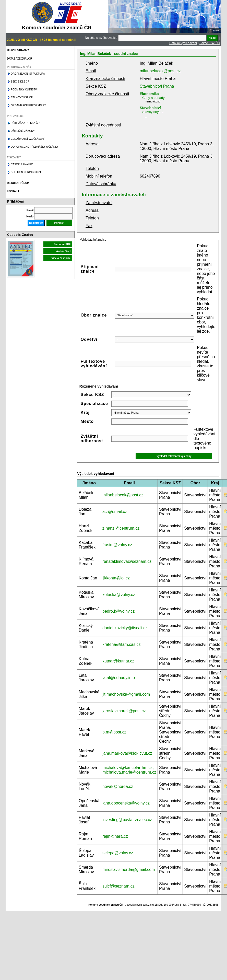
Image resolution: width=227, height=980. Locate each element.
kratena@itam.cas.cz (122, 644)
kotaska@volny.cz (119, 595)
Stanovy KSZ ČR (22, 97)
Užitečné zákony (23, 131)
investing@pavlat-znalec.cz (127, 820)
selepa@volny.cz (118, 853)
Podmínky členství (24, 90)
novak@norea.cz (118, 786)
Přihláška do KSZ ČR (25, 123)
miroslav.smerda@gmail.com (129, 870)
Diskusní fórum (18, 183)
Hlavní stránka (18, 50)
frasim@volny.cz (117, 545)
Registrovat (36, 223)
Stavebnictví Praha (157, 86)
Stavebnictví (150, 108)
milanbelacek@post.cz (160, 71)
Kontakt (13, 191)
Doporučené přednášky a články (35, 147)
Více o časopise (61, 258)
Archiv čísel (63, 251)
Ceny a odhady (153, 98)
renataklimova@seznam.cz (127, 561)
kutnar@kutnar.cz (118, 661)
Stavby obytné (153, 112)
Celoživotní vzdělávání (28, 139)
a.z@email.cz (115, 512)
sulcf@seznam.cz (118, 886)
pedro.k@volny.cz (118, 611)
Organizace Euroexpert (28, 105)
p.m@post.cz (114, 732)
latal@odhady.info (119, 678)
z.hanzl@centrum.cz (121, 528)
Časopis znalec (22, 164)
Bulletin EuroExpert (26, 172)
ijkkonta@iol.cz (116, 578)
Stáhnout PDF (62, 244)
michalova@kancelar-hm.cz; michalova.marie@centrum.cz (129, 770)
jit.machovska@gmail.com (126, 694)
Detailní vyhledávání (183, 43)
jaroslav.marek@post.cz (124, 711)
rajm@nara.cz (115, 836)
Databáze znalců (19, 59)
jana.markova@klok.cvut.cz (127, 753)
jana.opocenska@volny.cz (126, 803)
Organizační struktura (28, 74)
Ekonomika (149, 94)
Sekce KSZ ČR (210, 43)
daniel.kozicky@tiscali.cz (125, 628)
